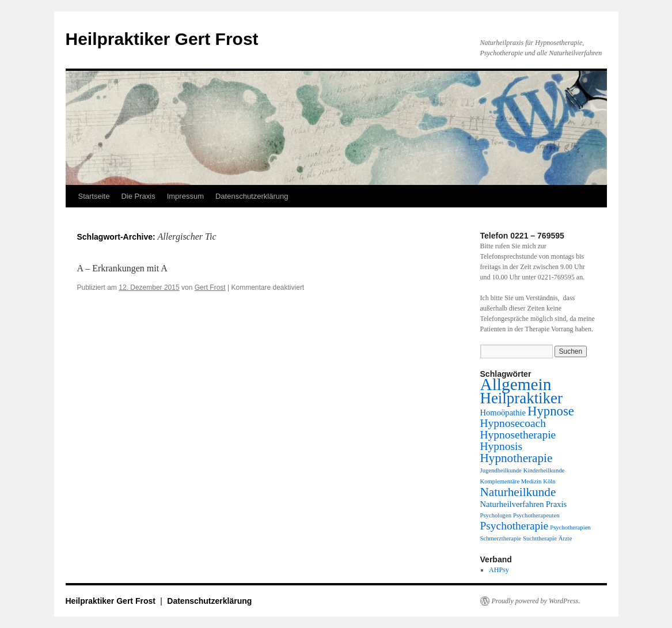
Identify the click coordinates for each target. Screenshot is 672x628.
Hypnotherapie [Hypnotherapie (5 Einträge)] (517, 458)
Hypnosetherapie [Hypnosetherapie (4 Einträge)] (518, 435)
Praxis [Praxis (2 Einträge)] (557, 504)
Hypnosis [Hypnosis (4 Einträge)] (501, 446)
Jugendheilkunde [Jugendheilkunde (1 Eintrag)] (501, 470)
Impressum (185, 196)
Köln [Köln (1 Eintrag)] (549, 481)
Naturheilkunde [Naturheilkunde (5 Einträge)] (518, 492)
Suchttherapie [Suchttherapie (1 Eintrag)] (540, 538)
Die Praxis (138, 196)
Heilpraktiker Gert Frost (162, 39)
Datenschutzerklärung (252, 196)
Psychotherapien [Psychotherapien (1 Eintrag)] (570, 527)
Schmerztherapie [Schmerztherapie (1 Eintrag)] (501, 538)
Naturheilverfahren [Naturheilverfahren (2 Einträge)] (512, 504)
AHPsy (499, 570)
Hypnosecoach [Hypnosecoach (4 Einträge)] (513, 423)
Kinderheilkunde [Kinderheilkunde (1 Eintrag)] (544, 470)
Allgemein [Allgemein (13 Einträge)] (516, 384)
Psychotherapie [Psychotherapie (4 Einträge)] (515, 526)
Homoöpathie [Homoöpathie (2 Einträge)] (503, 413)
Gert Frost (210, 287)
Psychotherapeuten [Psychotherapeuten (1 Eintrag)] (536, 515)
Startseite (94, 196)
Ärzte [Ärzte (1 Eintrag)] (565, 538)
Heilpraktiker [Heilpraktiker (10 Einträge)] (521, 398)
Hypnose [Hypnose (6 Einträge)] (551, 411)
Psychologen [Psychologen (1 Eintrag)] (496, 515)
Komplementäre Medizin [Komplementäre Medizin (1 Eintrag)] (511, 481)
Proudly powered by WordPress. (536, 601)
